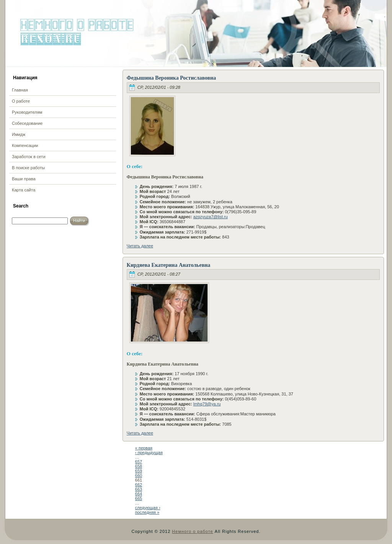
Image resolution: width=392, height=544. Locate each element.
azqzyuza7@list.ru (211, 217)
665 (139, 498)
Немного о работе (192, 531)
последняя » (147, 512)
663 (139, 489)
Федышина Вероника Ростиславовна (171, 78)
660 (139, 475)
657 (139, 462)
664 (139, 494)
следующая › (148, 508)
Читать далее (140, 246)
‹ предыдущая (149, 453)
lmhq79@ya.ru (207, 404)
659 (139, 471)
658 (139, 466)
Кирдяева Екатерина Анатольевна (169, 265)
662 (139, 485)
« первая (144, 448)
